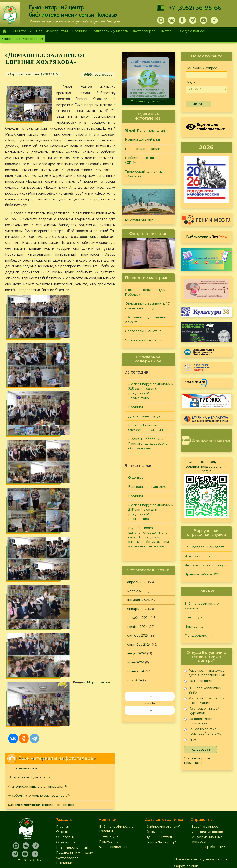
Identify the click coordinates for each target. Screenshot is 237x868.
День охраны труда (144, 416)
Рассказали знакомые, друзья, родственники (205, 673)
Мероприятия (68, 405)
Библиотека (206, 237)
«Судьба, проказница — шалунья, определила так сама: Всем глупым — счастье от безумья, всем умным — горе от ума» (149, 537)
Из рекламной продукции (198, 721)
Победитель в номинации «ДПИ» (146, 160)
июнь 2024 (136, 671)
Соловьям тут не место (148, 101)
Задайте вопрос (205, 790)
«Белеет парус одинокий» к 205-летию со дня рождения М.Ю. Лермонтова (151, 391)
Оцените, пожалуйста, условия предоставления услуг (206, 466)
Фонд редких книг (200, 635)
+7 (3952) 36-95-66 (195, 8)
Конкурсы (154, 796)
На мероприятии (200, 682)
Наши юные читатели (143, 149)
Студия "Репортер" (161, 806)
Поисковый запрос (201, 68)
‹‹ (151, 696)
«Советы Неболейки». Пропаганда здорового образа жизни (148, 443)
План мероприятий (52, 31)
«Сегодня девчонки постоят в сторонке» (41, 506)
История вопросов (200, 556)
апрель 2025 (137, 582)
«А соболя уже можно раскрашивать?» (39, 497)
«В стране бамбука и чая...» (29, 479)
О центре (20, 31)
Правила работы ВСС (202, 574)
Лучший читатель (160, 801)
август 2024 (137, 653)
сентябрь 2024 (139, 644)
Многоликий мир (139, 220)
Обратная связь (187, 830)
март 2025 (135, 591)
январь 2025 (137, 609)
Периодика (194, 626)
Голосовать (200, 749)
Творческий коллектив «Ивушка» (144, 174)
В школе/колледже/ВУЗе (202, 690)
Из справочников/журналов (201, 711)
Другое (192, 740)
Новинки (80, 31)
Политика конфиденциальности (201, 823)
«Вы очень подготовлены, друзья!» (146, 320)
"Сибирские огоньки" (163, 790)
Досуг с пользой (194, 31)
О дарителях (67, 806)
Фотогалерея (144, 31)
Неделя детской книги (144, 140)
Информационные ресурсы (207, 565)
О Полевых (65, 801)
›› (151, 710)
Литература (194, 617)
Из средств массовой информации (204, 700)
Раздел (191, 82)
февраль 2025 (138, 600)
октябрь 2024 (138, 635)
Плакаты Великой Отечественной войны (147, 427)
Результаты (193, 763)
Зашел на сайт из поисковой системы (203, 731)
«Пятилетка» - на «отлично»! (30, 470)
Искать (198, 104)
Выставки (168, 31)
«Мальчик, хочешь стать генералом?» (38, 488)
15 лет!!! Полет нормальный (147, 130)
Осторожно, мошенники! (23, 39)
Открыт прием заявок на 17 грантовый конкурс (147, 306)
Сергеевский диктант (143, 331)
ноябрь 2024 (137, 627)
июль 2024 (136, 662)
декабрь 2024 (138, 618)
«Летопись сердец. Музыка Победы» (147, 292)
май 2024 (135, 680)
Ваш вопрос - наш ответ (148, 487)
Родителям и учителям (110, 31)
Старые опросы (197, 758)
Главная (5, 31)
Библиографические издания (202, 606)
